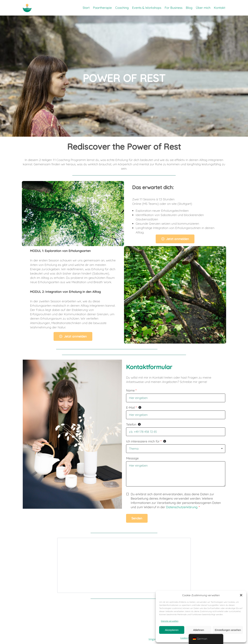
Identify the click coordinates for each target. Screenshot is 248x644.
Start (86, 9)
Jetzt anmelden (177, 239)
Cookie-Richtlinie (188, 638)
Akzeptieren (172, 630)
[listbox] (176, 449)
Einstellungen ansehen (228, 630)
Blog (189, 9)
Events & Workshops (147, 9)
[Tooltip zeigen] (140, 408)
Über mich (203, 9)
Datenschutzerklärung (182, 507)
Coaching (122, 9)
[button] (241, 595)
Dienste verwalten (170, 621)
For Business (174, 9)
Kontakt (220, 9)
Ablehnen (198, 630)
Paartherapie (102, 9)
